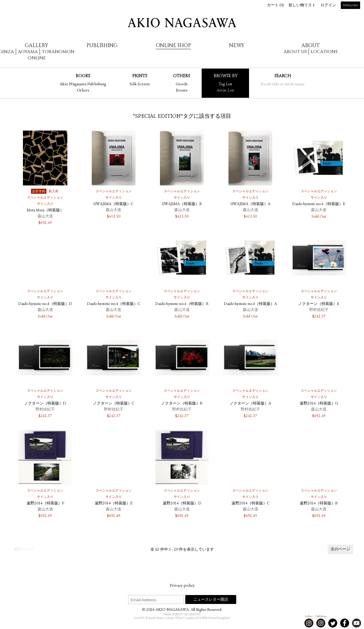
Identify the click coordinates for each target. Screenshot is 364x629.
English (350, 6)
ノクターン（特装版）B (182, 404)
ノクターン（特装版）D (45, 404)
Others (83, 91)
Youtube (357, 623)
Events (182, 91)
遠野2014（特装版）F (45, 504)
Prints (140, 76)
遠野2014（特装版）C (251, 504)
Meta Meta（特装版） (45, 211)
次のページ (340, 550)
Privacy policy (182, 586)
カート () (275, 6)
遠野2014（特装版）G (319, 404)
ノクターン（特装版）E (319, 304)
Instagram (309, 623)
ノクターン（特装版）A (250, 404)
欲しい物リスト (302, 6)
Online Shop (173, 45)
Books (83, 76)
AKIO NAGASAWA (182, 23)
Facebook (345, 623)
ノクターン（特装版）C (114, 404)
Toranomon (58, 52)
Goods (182, 84)
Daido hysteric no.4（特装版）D (45, 304)
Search (283, 76)
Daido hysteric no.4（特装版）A (250, 304)
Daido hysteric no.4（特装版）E (319, 204)
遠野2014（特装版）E (114, 504)
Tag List (225, 84)
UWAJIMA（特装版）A (251, 204)
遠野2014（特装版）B (319, 504)
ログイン (328, 6)
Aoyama (28, 52)
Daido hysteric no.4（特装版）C (114, 304)
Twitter (333, 623)
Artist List (225, 91)
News (236, 45)
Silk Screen (140, 84)
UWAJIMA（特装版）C (113, 204)
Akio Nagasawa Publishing (83, 84)
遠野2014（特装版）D (182, 504)
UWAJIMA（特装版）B (182, 204)
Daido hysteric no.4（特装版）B (182, 304)
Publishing (102, 45)
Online (37, 58)
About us (295, 52)
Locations (324, 52)
